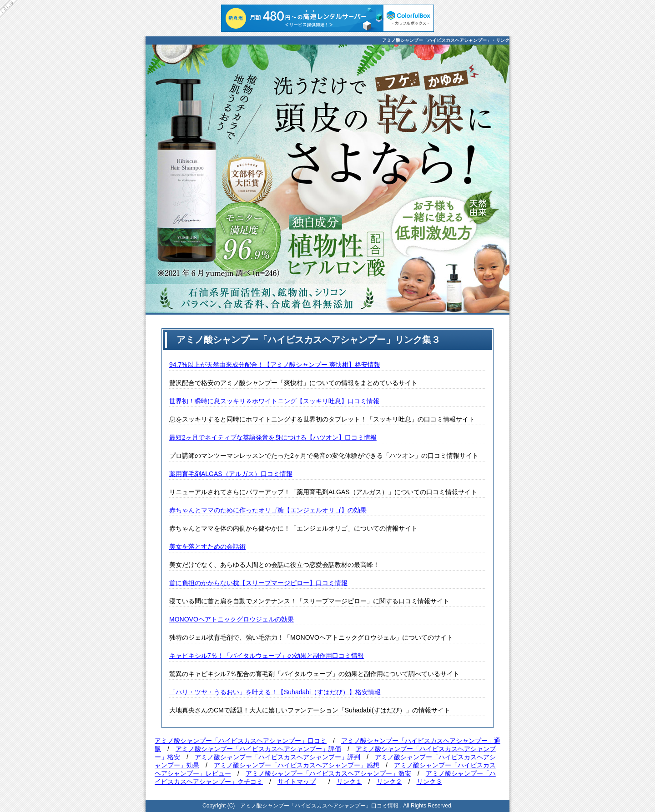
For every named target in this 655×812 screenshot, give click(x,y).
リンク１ (349, 782)
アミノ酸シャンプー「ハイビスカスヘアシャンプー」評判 (277, 757)
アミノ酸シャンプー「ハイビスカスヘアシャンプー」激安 (328, 773)
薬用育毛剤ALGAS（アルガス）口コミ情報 (231, 474)
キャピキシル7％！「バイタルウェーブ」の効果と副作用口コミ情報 (267, 656)
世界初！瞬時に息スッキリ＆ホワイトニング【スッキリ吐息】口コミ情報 (274, 401)
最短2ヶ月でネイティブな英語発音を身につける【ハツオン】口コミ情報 (273, 437)
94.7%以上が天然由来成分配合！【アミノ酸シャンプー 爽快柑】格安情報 (275, 365)
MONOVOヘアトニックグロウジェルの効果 (232, 619)
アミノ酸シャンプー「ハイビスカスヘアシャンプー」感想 (297, 765)
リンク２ (389, 782)
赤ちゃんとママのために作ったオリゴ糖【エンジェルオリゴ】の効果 (268, 510)
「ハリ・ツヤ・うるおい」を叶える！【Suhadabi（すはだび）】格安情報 (275, 692)
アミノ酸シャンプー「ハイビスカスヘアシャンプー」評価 (258, 749)
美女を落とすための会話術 (207, 546)
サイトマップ (297, 782)
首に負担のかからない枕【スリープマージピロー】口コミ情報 (258, 583)
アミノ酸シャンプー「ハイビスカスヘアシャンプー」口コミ (241, 741)
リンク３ (429, 782)
